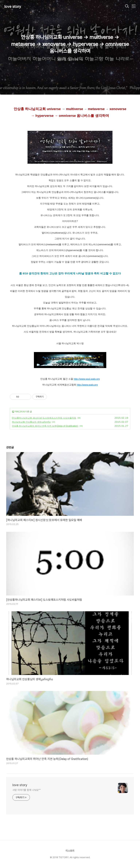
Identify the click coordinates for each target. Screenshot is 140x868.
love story (13, 7)
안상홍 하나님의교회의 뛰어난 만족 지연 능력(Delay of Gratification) (45, 426)
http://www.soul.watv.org (87, 379)
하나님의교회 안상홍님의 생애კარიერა (31, 422)
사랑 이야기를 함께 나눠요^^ (26, 790)
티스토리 (70, 851)
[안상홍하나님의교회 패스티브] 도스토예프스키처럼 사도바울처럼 (44, 418)
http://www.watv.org (87, 385)
